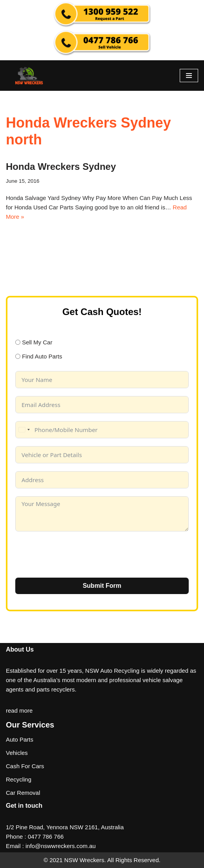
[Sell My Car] (18, 342)
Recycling (19, 779)
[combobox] (24, 430)
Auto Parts (20, 739)
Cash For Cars (25, 766)
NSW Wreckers (83, 860)
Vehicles (17, 753)
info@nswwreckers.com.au (60, 846)
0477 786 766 (46, 836)
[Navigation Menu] (189, 76)
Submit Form (102, 586)
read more (19, 710)
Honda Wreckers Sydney (61, 167)
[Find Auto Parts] (18, 356)
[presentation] (75, 555)
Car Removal (23, 793)
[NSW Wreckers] (29, 76)
